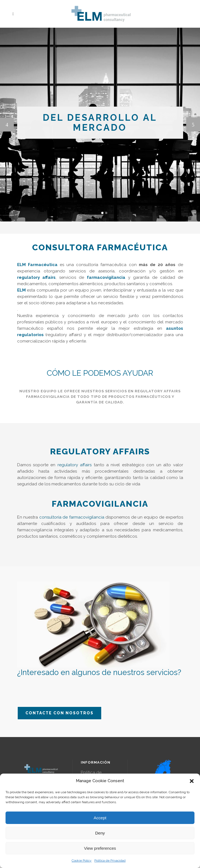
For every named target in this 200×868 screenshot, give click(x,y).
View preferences (100, 848)
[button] (192, 781)
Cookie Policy (82, 861)
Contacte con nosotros (59, 713)
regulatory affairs (75, 465)
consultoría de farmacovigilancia (72, 517)
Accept (100, 818)
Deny (100, 833)
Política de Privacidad (110, 861)
